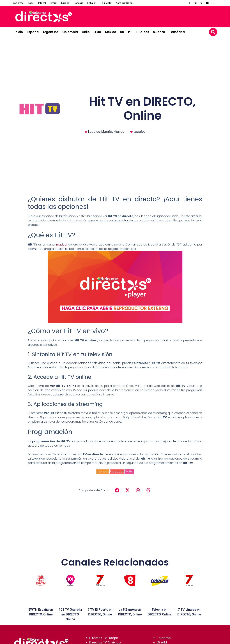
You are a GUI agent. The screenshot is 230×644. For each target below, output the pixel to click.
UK (122, 32)
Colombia (70, 32)
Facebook (117, 472)
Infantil (42, 3)
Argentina (50, 32)
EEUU (97, 32)
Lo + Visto (106, 3)
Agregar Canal (124, 3)
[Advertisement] (150, 16)
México (111, 32)
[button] (213, 32)
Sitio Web (103, 472)
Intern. (54, 3)
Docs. (31, 3)
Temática (177, 32)
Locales (94, 132)
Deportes (18, 3)
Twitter (129, 472)
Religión (92, 3)
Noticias (78, 3)
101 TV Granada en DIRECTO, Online (70, 614)
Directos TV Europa (104, 638)
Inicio (19, 32)
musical (62, 245)
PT (130, 32)
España (33, 32)
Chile (86, 32)
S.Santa (159, 32)
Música (65, 3)
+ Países (142, 32)
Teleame (164, 638)
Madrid (107, 132)
